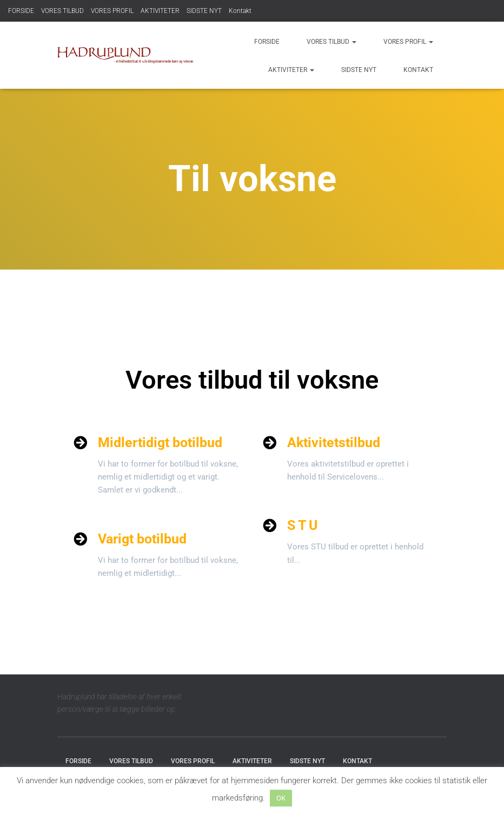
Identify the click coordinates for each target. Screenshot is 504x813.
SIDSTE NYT (204, 11)
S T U (302, 525)
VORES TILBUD (62, 11)
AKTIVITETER (160, 11)
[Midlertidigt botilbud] (80, 442)
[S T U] (270, 525)
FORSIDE (21, 11)
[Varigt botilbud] (80, 539)
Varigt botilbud (142, 539)
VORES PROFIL (112, 11)
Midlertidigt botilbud (160, 442)
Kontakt (240, 11)
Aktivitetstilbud (334, 442)
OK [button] (281, 798)
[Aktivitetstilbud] (270, 442)
